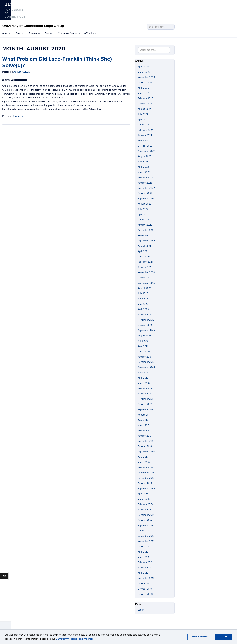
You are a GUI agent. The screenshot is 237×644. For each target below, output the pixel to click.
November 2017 (146, 399)
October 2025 (145, 83)
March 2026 (144, 72)
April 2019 (143, 346)
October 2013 (145, 547)
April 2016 (143, 457)
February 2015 (145, 504)
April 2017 (143, 420)
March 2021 (144, 257)
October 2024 (145, 104)
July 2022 (143, 209)
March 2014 (144, 531)
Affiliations (90, 33)
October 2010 (145, 589)
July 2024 (143, 114)
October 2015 (145, 483)
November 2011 (146, 578)
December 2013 (146, 536)
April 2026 (143, 67)
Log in (141, 610)
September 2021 (146, 241)
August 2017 (144, 415)
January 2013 (144, 568)
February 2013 (145, 562)
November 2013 (146, 541)
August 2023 (144, 156)
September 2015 (146, 489)
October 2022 (145, 193)
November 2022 (146, 188)
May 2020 (143, 304)
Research (35, 33)
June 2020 (143, 299)
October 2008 (145, 594)
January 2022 (145, 225)
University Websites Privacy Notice (75, 639)
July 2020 (143, 293)
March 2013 (144, 557)
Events (49, 33)
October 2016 (145, 446)
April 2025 (143, 88)
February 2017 (145, 430)
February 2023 (145, 177)
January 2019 (144, 357)
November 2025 (146, 77)
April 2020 (143, 309)
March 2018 (144, 383)
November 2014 (146, 515)
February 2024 (145, 130)
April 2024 (143, 120)
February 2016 (145, 467)
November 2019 (146, 320)
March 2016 (144, 462)
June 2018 (143, 373)
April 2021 (143, 251)
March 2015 (144, 499)
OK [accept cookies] (224, 637)
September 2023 (146, 151)
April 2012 (143, 573)
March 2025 (144, 93)
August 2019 (144, 336)
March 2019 (144, 352)
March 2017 (144, 425)
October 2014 (145, 520)
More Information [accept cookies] (200, 637)
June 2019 (143, 341)
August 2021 (144, 246)
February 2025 (145, 98)
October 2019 (145, 325)
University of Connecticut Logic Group (33, 26)
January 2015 (144, 510)
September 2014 (146, 526)
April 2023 (143, 167)
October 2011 (144, 583)
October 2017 (145, 404)
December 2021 (146, 230)
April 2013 (143, 552)
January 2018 (144, 394)
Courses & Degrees (69, 33)
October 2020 (145, 278)
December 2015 (146, 473)
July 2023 (143, 162)
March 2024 (144, 125)
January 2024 (145, 135)
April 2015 (143, 494)
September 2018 (146, 367)
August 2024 (144, 109)
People (20, 33)
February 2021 (145, 262)
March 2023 (144, 172)
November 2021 (146, 235)
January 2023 (145, 183)
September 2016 (146, 452)
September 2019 (146, 330)
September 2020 (147, 283)
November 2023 (146, 141)
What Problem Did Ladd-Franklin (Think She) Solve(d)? (57, 62)
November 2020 (146, 272)
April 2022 (143, 214)
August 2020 (144, 288)
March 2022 (144, 220)
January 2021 (144, 267)
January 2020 (145, 315)
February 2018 (145, 388)
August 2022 (144, 204)
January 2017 (144, 436)
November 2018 (146, 362)
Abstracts (18, 116)
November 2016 (146, 441)
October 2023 (145, 146)
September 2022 (146, 199)
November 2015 (146, 478)
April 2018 (143, 378)
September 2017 (146, 409)
